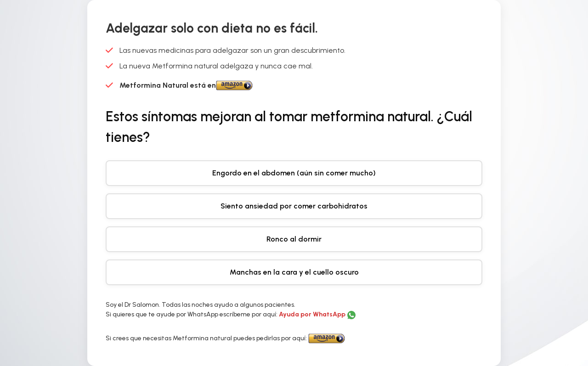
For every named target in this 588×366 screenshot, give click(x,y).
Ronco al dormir (294, 239)
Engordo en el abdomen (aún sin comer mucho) (294, 173)
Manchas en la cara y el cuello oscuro (294, 272)
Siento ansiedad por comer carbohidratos (294, 206)
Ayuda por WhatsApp (313, 314)
